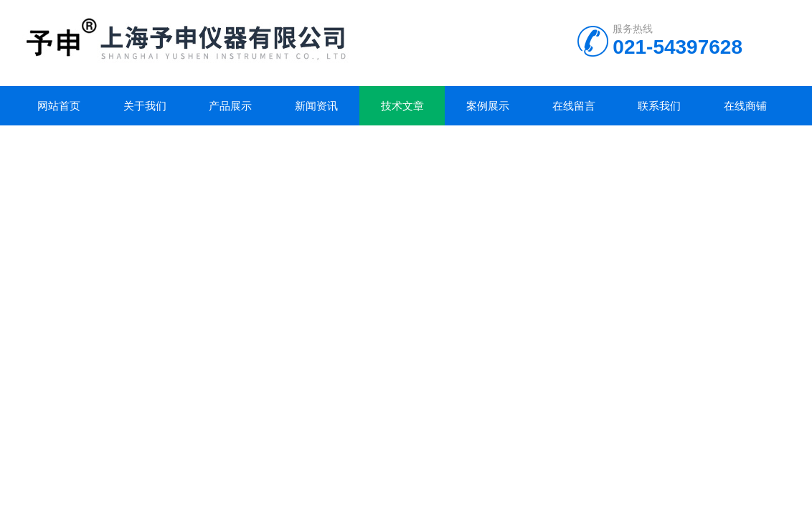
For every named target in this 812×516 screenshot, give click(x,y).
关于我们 (145, 106)
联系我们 (659, 106)
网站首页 (59, 106)
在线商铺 (745, 106)
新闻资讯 (316, 106)
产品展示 (230, 106)
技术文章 (402, 106)
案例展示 (488, 106)
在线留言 (574, 106)
